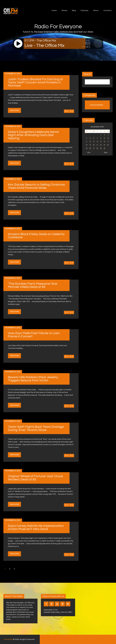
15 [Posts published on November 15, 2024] (101, 141)
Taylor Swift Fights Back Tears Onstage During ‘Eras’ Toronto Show (36, 428)
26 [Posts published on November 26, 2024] (90, 148)
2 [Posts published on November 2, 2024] (104, 135)
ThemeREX (8, 639)
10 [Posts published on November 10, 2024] (108, 138)
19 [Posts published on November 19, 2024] (90, 145)
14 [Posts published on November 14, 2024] (97, 141)
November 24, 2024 (13, 74)
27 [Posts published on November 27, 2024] (94, 148)
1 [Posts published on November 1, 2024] (101, 135)
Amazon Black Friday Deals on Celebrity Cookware (36, 236)
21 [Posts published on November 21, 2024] (97, 145)
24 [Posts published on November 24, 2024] (108, 145)
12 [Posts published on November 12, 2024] (90, 141)
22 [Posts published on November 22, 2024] (101, 145)
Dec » (106, 152)
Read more (14, 110)
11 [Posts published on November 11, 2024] (87, 141)
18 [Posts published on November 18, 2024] (87, 145)
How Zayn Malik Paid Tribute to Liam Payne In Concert (34, 335)
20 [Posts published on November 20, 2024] (94, 145)
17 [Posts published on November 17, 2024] (108, 141)
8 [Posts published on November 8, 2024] (101, 138)
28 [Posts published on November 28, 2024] (97, 148)
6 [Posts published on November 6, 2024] (94, 138)
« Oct (88, 152)
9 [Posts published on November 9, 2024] (104, 138)
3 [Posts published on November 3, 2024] (108, 135)
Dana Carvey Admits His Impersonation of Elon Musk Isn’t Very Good (36, 527)
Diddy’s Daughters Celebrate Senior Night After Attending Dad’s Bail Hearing (34, 135)
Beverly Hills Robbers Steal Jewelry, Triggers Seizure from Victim (33, 379)
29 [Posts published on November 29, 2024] (101, 148)
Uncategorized (97, 105)
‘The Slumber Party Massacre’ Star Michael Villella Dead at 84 (33, 285)
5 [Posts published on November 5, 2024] (90, 138)
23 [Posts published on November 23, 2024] (104, 145)
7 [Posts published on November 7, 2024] (97, 138)
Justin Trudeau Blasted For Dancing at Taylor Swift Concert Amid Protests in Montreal (35, 82)
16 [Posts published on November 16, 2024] (104, 141)
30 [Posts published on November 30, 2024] (104, 148)
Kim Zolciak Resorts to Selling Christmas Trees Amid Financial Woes (36, 186)
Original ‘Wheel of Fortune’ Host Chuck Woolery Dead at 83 (35, 478)
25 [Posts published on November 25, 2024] (87, 148)
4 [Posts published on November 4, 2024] (87, 138)
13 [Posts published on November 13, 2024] (94, 141)
